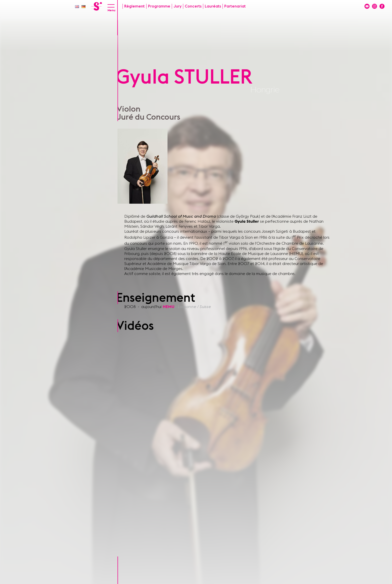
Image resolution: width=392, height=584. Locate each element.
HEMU (169, 307)
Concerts (193, 6)
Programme (159, 6)
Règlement (134, 6)
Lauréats (213, 6)
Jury (177, 6)
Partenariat (235, 6)
